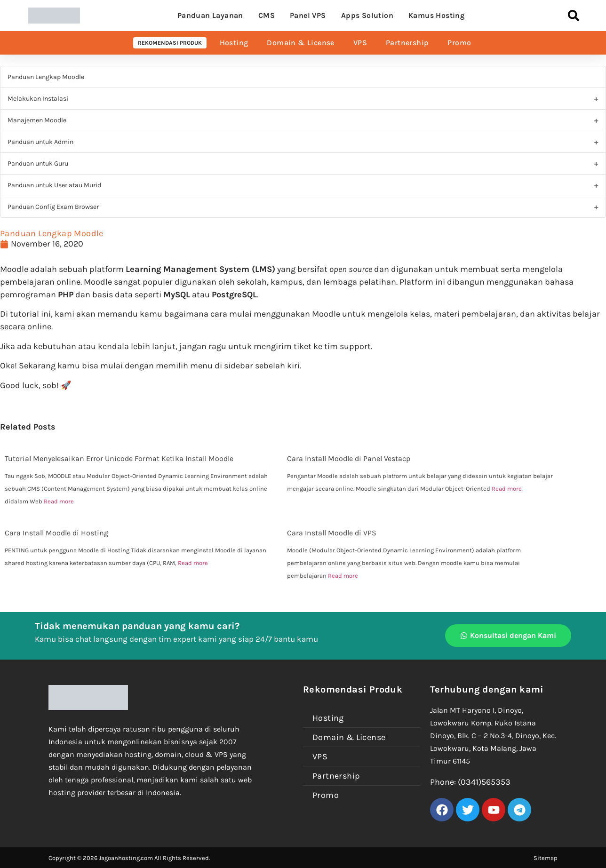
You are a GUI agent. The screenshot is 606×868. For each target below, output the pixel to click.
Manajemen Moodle (37, 120)
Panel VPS (308, 15)
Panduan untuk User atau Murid (54, 185)
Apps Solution (367, 15)
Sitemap (546, 858)
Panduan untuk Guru (38, 163)
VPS (360, 43)
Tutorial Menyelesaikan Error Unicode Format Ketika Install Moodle (119, 458)
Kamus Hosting (436, 15)
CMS (267, 15)
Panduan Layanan (210, 15)
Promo (459, 43)
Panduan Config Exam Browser (53, 207)
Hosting (234, 43)
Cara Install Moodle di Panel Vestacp (349, 458)
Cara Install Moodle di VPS (332, 533)
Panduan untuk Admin (40, 142)
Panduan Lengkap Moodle (46, 77)
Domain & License (300, 43)
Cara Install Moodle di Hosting (56, 533)
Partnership (407, 43)
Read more (59, 501)
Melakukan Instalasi (38, 99)
